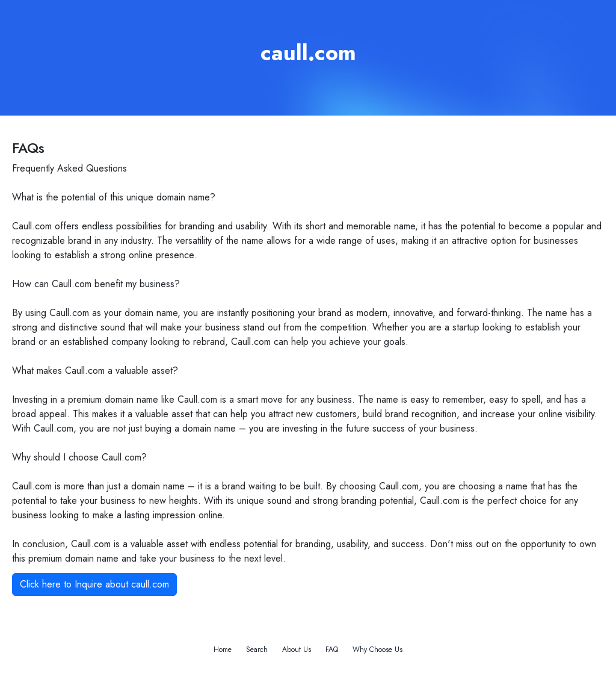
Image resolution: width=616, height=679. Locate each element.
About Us (297, 650)
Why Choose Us (377, 650)
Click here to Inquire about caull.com (94, 584)
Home (223, 650)
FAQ (332, 650)
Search (257, 650)
